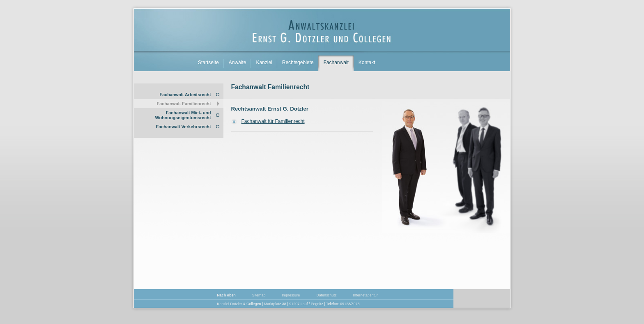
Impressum (291, 295)
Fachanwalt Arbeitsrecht (185, 95)
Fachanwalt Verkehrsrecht (184, 127)
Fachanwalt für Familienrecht (273, 121)
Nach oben (226, 295)
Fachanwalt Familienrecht (184, 104)
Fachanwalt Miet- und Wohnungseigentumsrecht (183, 115)
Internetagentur (366, 295)
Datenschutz (326, 295)
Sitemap (259, 295)
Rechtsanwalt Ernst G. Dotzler (270, 109)
